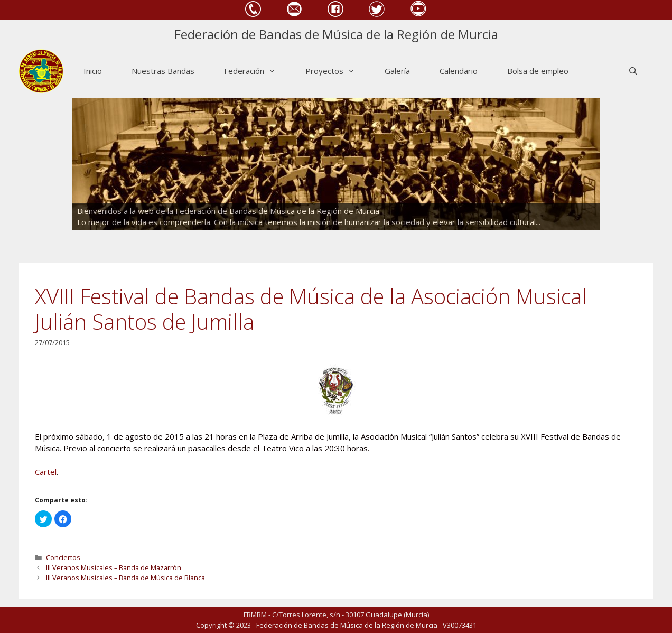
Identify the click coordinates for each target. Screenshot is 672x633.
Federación (257, 71)
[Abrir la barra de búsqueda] (633, 71)
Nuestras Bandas (163, 71)
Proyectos (338, 71)
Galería (397, 71)
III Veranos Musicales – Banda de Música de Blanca (125, 578)
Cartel (46, 472)
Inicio (93, 71)
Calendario (459, 71)
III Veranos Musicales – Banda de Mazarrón (114, 567)
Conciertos (63, 557)
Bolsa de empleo (538, 71)
